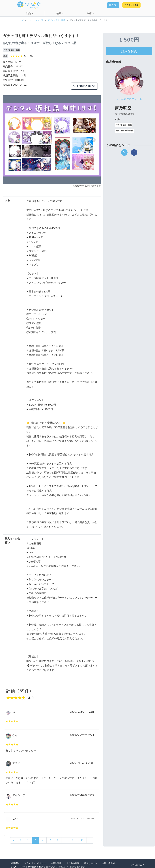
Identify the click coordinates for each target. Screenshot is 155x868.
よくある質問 (73, 863)
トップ (20, 20)
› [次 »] (90, 840)
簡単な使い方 (91, 863)
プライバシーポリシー (35, 863)
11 (73, 840)
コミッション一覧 (35, 20)
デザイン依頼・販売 (56, 20)
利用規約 (15, 863)
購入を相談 (129, 51)
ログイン (104, 5)
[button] (10, 140)
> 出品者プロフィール (129, 99)
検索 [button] (59, 14)
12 (82, 840)
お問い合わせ (109, 863)
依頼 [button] (89, 14)
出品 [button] (29, 14)
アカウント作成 (128, 5)
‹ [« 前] (14, 840)
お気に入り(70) (84, 86)
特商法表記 (56, 863)
